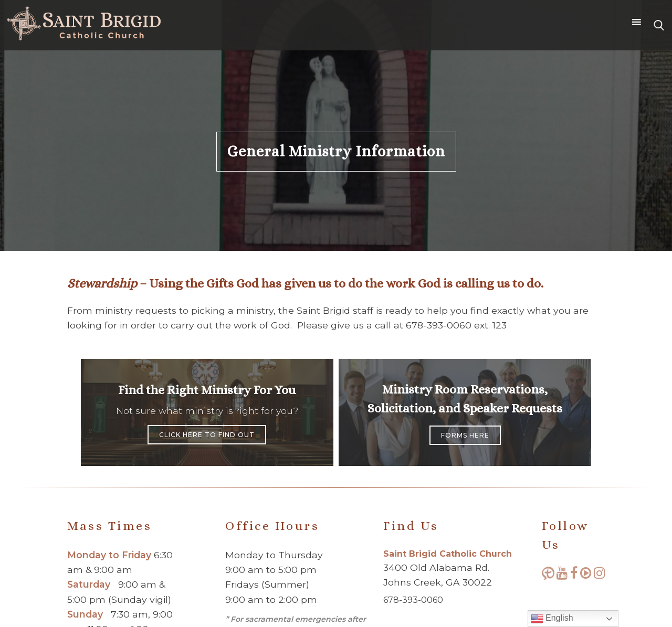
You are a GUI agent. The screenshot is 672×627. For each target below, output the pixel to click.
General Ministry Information (336, 151)
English (552, 619)
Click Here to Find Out (207, 435)
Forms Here (465, 435)
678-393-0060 (413, 600)
